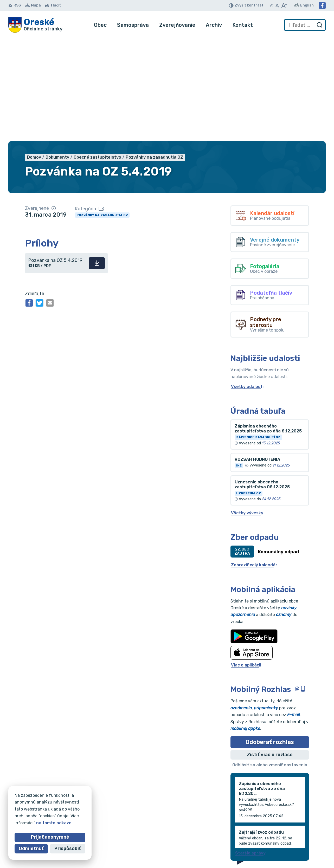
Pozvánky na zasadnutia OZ (102, 111)
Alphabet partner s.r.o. (85, 804)
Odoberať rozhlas (270, 638)
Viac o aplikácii (246, 561)
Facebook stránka (298, 842)
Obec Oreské (55, 809)
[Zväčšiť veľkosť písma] (284, 5)
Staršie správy (250, 749)
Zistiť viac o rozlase (270, 651)
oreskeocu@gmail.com (302, 836)
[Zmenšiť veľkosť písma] (272, 5)
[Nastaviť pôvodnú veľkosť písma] (277, 5)
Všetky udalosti (247, 283)
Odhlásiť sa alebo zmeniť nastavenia (270, 661)
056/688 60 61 (295, 830)
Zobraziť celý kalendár (254, 461)
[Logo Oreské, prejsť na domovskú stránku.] (35, 25)
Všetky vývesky (247, 409)
